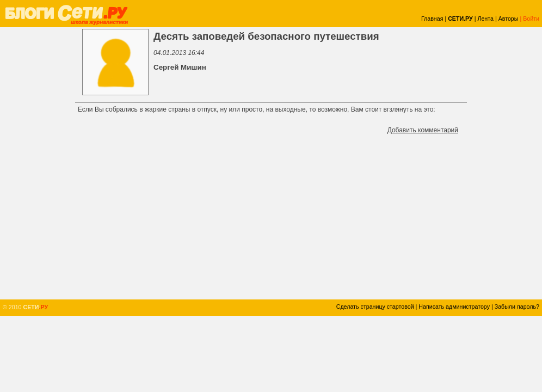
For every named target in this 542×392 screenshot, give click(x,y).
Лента (485, 19)
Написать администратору (454, 307)
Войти (531, 19)
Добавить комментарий (423, 130)
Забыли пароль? (517, 307)
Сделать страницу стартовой (375, 307)
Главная (432, 19)
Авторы (509, 19)
